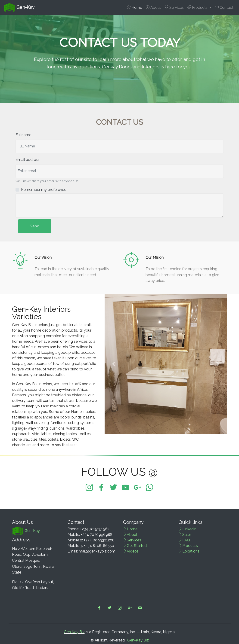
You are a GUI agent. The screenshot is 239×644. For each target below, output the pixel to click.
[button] (114, 364)
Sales (185, 535)
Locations (189, 551)
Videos (131, 551)
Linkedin (188, 529)
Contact (224, 8)
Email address (28, 160)
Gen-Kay (19, 8)
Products (198, 8)
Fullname (23, 135)
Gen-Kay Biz (138, 640)
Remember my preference (44, 190)
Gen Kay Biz (74, 632)
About (153, 8)
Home (135, 7)
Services (174, 8)
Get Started (135, 546)
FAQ (184, 540)
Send (35, 226)
